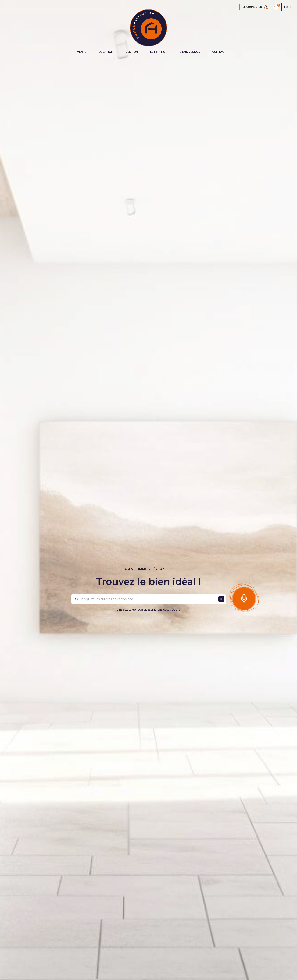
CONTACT (219, 52)
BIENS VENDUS (190, 52)
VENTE (82, 52)
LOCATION (106, 52)
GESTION (132, 52)
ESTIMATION (159, 52)
